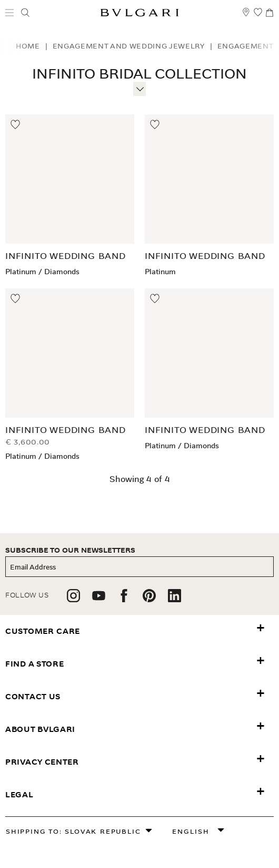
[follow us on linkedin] (175, 599)
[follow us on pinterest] (149, 599)
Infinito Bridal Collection (139, 74)
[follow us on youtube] (99, 599)
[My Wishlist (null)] (258, 17)
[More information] (139, 88)
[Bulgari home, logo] (139, 15)
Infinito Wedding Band (66, 256)
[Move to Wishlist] (16, 125)
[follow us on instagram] (73, 599)
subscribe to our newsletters (70, 550)
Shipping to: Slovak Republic (73, 831)
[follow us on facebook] (124, 599)
